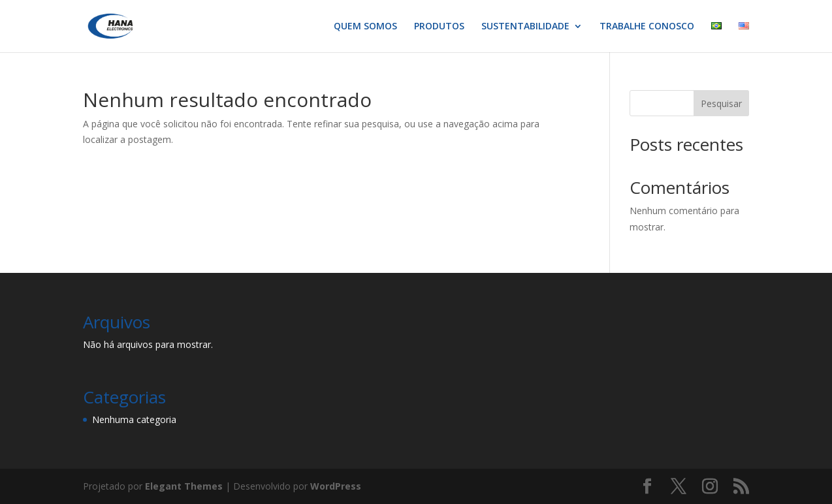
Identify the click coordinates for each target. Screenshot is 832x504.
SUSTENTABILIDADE (525, 27)
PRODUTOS (439, 27)
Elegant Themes (184, 486)
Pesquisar (721, 103)
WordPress (336, 486)
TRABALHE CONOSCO (647, 27)
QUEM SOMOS (365, 27)
